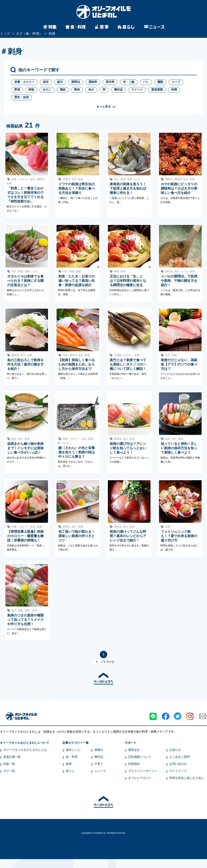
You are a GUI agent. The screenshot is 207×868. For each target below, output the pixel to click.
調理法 (76, 82)
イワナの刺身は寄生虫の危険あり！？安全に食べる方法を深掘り (77, 188)
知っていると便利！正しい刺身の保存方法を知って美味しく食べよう (179, 448)
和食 (72, 271)
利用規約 (134, 764)
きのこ (47, 90)
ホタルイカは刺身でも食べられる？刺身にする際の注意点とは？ (25, 281)
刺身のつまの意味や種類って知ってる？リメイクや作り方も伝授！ (25, 620)
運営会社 (134, 750)
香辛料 (110, 82)
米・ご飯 (129, 82)
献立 (60, 82)
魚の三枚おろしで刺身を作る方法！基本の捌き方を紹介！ (25, 364)
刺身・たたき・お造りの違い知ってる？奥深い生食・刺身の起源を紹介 (77, 281)
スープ (176, 82)
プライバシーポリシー (143, 771)
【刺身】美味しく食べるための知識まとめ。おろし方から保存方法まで (77, 364)
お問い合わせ (178, 764)
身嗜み (99, 750)
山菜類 (118, 355)
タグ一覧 (9, 771)
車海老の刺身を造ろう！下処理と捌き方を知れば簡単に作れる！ (128, 188)
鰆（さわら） (65, 443)
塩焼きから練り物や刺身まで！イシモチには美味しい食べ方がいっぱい (25, 448)
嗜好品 (118, 90)
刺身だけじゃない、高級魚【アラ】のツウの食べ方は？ (179, 364)
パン (146, 82)
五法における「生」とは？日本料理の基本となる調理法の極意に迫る (128, 281)
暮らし (70, 771)
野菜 (17, 90)
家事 (69, 764)
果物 (31, 90)
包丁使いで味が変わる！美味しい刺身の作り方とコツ (77, 536)
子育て (99, 764)
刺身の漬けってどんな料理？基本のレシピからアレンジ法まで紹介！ (128, 536)
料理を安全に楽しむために (187, 778)
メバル (184, 271)
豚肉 (77, 90)
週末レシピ (73, 750)
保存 (46, 82)
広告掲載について (140, 757)
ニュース (100, 771)
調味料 (93, 82)
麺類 (160, 82)
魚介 (91, 90)
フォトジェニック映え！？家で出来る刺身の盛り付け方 (179, 536)
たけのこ (128, 355)
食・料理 (72, 757)
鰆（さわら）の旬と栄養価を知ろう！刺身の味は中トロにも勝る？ (77, 452)
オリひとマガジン (140, 778)
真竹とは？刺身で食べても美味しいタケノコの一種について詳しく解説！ (128, 364)
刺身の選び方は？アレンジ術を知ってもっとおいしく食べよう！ (128, 448)
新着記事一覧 (12, 757)
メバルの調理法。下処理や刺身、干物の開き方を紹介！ (179, 281)
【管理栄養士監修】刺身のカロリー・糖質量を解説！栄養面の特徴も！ (25, 536)
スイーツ (137, 90)
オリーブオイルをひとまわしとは (25, 750)
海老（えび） (135, 179)
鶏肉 (63, 90)
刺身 (9, 183)
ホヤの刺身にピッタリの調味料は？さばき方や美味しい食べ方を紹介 (179, 188)
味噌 (174, 90)
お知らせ (175, 750)
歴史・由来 (22, 97)
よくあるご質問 (179, 757)
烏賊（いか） (32, 271)
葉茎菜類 (157, 90)
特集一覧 (9, 764)
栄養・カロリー (24, 82)
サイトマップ (178, 771)
